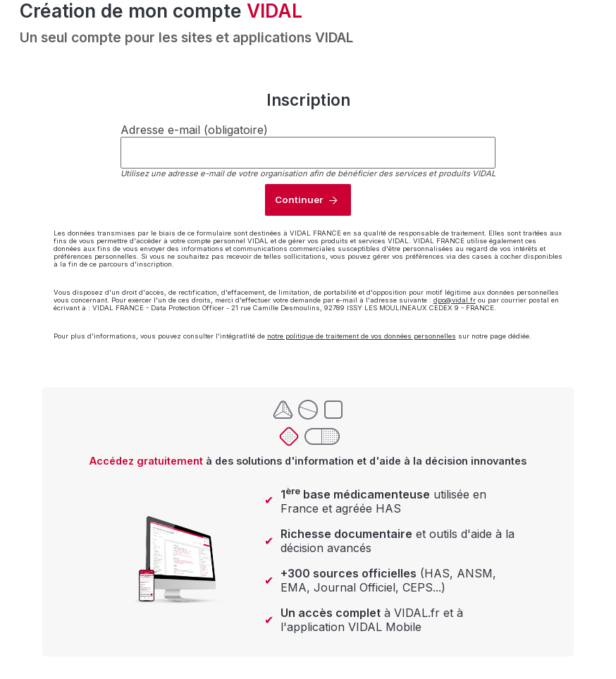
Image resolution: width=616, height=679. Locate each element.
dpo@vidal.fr (455, 300)
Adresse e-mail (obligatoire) (194, 130)
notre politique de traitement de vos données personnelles (362, 336)
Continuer (299, 200)
